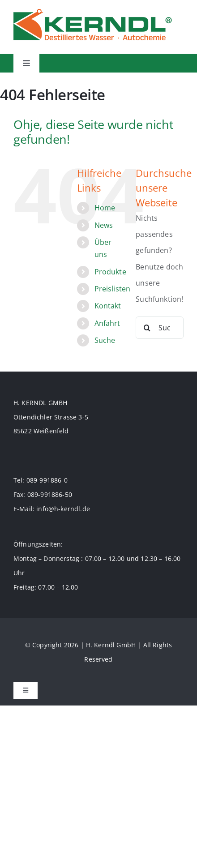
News (104, 225)
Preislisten (113, 289)
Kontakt (108, 306)
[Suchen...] (160, 328)
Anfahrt (107, 323)
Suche (105, 340)
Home (105, 208)
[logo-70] (93, 13)
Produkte (110, 272)
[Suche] (147, 328)
